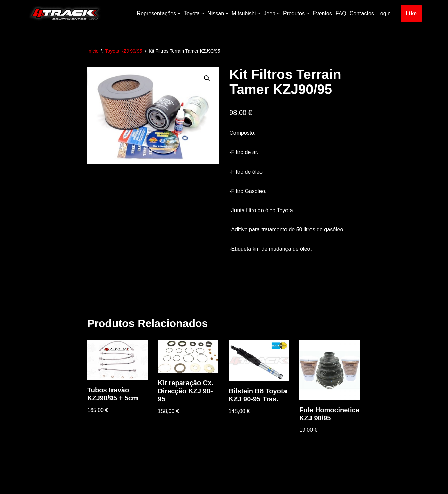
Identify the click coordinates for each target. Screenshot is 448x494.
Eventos (322, 13)
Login (384, 13)
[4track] (64, 14)
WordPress (86, 485)
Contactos (362, 13)
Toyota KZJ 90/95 (123, 51)
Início (93, 51)
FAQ (341, 13)
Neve (33, 485)
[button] (207, 78)
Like (411, 13)
